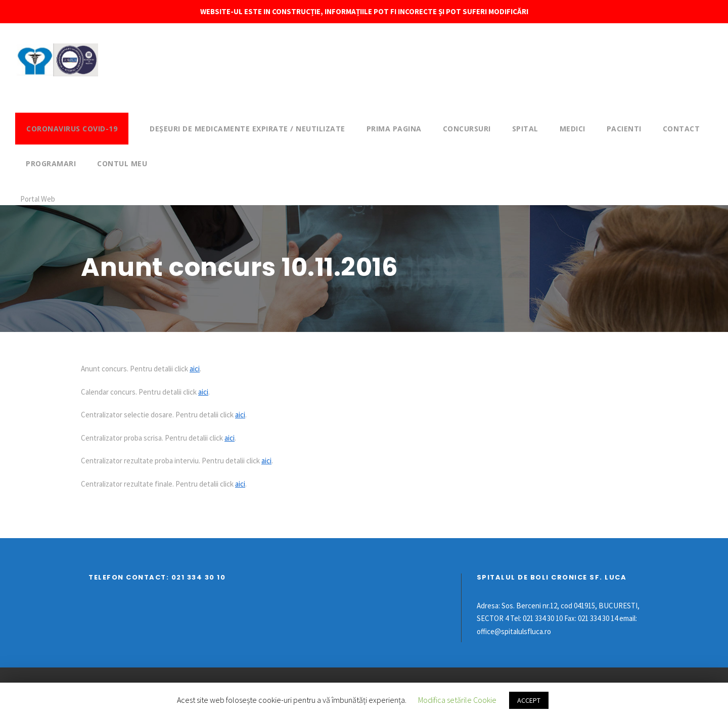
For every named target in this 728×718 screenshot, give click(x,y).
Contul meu (122, 163)
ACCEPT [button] (529, 700)
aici (195, 369)
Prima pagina (394, 129)
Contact (681, 129)
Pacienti (624, 129)
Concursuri (467, 129)
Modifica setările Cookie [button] (457, 700)
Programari (51, 163)
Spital (525, 129)
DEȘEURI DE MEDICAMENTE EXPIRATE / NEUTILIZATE (247, 129)
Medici (573, 129)
